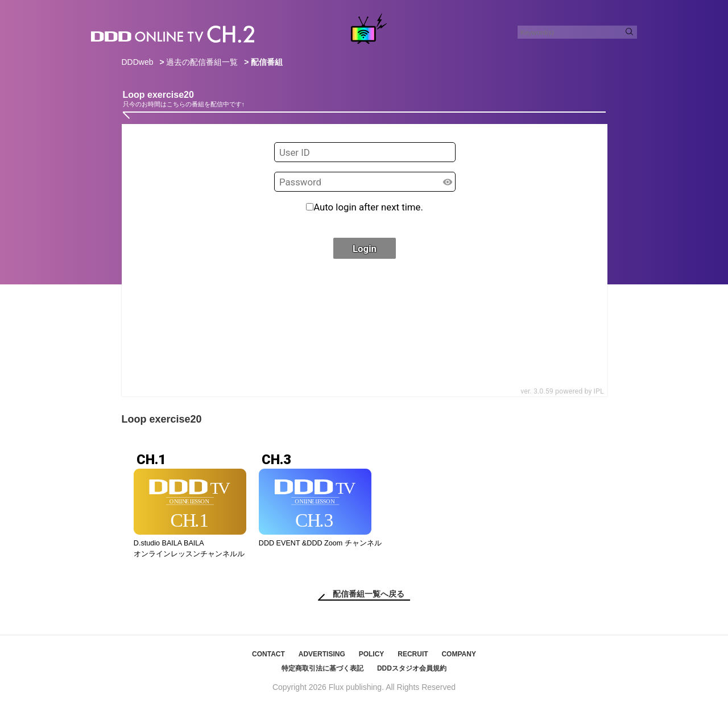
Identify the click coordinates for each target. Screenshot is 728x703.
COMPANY (458, 654)
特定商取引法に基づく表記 (322, 668)
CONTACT (268, 654)
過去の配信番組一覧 (202, 62)
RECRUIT (413, 654)
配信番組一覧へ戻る (369, 594)
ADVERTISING (322, 654)
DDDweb (138, 62)
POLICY (372, 654)
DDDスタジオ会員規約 (412, 668)
